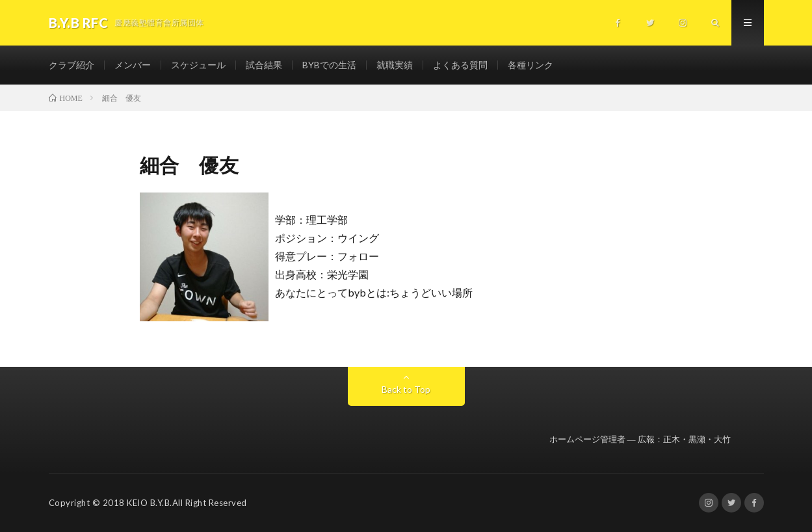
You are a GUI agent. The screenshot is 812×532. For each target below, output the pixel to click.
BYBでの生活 (329, 65)
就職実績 (395, 65)
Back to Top (406, 389)
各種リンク (530, 65)
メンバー (133, 65)
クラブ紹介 (72, 65)
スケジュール (198, 65)
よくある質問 (460, 65)
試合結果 (264, 65)
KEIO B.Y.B (148, 503)
